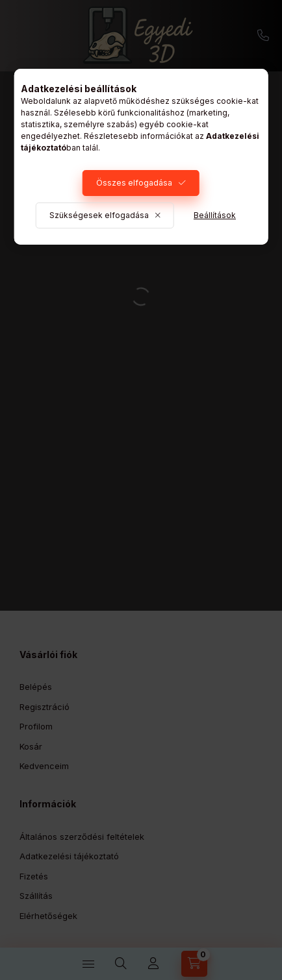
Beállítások (215, 215)
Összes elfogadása (134, 183)
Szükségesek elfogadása (99, 215)
